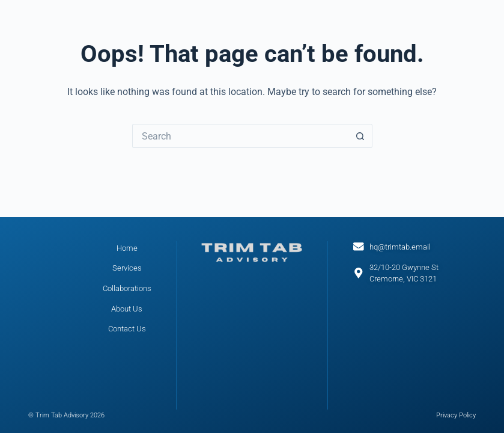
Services (127, 268)
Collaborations (127, 288)
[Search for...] (240, 136)
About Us (127, 309)
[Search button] (360, 136)
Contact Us (127, 329)
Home (127, 248)
